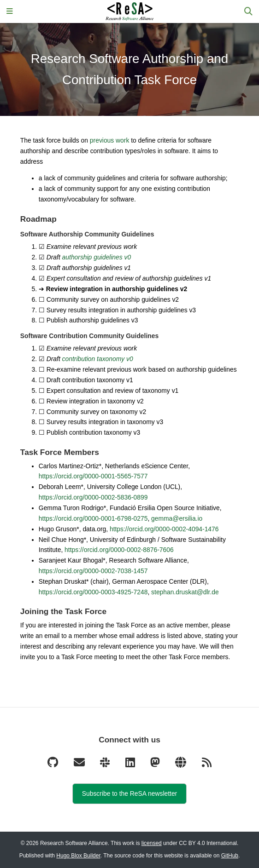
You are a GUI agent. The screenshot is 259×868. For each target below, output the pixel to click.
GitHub (230, 856)
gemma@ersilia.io (177, 518)
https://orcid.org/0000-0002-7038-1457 (93, 571)
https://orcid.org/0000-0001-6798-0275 (93, 518)
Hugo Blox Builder (78, 856)
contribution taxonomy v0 (98, 359)
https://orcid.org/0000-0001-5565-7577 (93, 476)
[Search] (248, 12)
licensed (152, 843)
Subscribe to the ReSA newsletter (129, 793)
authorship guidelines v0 (97, 257)
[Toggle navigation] (10, 12)
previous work (110, 140)
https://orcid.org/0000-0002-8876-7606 (119, 550)
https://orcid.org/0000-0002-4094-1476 (164, 529)
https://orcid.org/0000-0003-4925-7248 (93, 592)
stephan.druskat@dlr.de (185, 592)
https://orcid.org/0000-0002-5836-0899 (93, 497)
